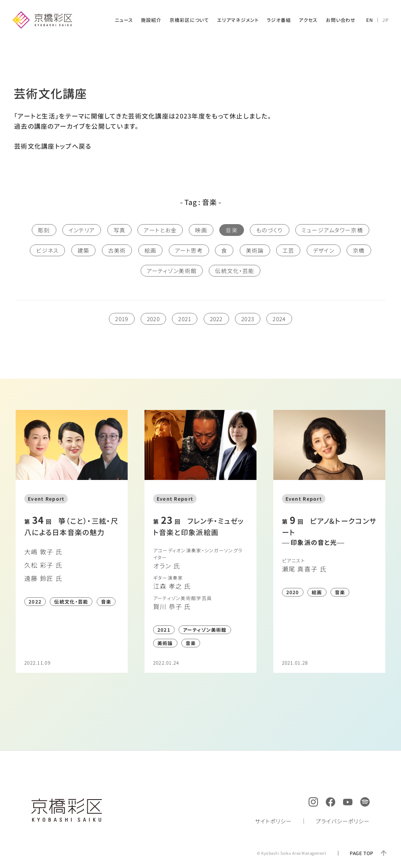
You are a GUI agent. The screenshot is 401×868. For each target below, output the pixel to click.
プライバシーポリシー (343, 821)
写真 (120, 230)
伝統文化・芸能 (235, 271)
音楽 (232, 230)
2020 (153, 319)
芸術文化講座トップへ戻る (53, 146)
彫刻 (44, 230)
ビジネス (47, 250)
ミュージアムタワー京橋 (332, 230)
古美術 (117, 250)
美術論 (255, 250)
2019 (122, 319)
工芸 (288, 250)
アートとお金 (160, 230)
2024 (279, 319)
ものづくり (269, 230)
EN (370, 20)
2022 (216, 319)
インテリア (82, 230)
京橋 (359, 250)
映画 (201, 230)
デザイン (324, 250)
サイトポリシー (273, 821)
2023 (248, 319)
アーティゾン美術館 (172, 271)
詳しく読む (72, 541)
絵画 (151, 250)
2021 (185, 319)
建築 (84, 250)
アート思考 (189, 250)
